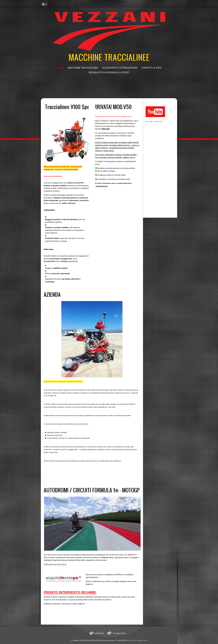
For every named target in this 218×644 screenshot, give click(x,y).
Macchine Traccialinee (83, 68)
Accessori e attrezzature (120, 68)
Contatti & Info (152, 68)
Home (60, 68)
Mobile (140, 640)
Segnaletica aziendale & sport (109, 72)
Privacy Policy (132, 640)
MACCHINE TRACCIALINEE (109, 57)
